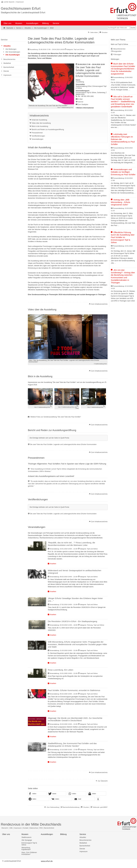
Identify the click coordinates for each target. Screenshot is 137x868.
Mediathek (83, 843)
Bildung (45, 23)
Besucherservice (85, 840)
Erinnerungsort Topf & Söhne (29, 844)
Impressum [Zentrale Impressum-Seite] (18, 828)
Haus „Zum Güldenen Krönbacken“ (29, 853)
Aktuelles (83, 837)
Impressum (20, 2)
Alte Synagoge (27, 840)
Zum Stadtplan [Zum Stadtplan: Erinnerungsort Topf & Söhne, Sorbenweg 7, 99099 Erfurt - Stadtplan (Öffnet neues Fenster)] (83, 104)
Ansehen (53, 564)
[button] (37, 794)
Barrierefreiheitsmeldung (71, 807)
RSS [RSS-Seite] (41, 828)
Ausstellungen (32, 23)
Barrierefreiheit (85, 846)
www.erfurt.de (47, 861)
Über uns (7, 23)
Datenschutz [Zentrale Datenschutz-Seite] (34, 828)
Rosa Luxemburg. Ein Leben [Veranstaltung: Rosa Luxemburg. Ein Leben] (60, 670)
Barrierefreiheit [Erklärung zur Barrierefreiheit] (49, 828)
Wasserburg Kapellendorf (26, 849)
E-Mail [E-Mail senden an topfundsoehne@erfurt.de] (80, 99)
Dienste (82, 849)
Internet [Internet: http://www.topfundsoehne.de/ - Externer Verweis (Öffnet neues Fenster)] (80, 102)
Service (56, 23)
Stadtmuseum (26, 837)
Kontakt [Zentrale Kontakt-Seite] (26, 828)
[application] (68, 337)
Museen (19, 23)
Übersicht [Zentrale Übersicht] (5, 828)
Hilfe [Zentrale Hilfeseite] (11, 828)
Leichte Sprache (9, 2)
